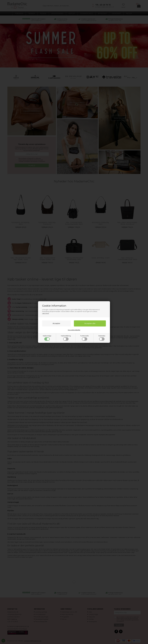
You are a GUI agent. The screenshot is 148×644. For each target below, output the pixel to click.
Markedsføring (66, 338)
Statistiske (102, 338)
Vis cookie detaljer (74, 330)
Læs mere (46, 313)
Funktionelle (85, 338)
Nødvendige (47, 338)
